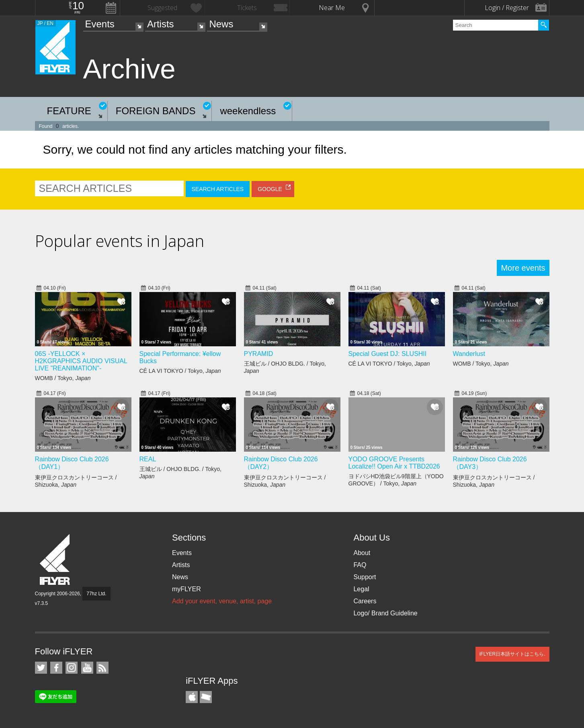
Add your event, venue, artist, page (222, 601)
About (362, 553)
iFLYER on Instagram (72, 668)
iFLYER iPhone (192, 697)
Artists (161, 24)
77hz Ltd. (96, 594)
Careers (365, 601)
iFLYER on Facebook (56, 668)
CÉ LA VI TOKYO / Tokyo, (180, 371)
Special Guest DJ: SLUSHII (388, 354)
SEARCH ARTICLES (218, 189)
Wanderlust (469, 354)
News (221, 24)
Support (365, 577)
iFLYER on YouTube (87, 668)
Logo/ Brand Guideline (385, 613)
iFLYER (55, 560)
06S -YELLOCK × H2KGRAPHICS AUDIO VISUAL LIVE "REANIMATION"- (81, 361)
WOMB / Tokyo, (63, 378)
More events (523, 268)
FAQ (360, 565)
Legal (361, 589)
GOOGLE (270, 189)
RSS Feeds (102, 668)
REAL (148, 459)
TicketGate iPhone (206, 697)
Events (100, 24)
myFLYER (186, 589)
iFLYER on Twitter (41, 668)
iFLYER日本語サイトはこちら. (512, 654)
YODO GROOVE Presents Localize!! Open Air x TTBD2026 (394, 463)
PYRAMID (259, 354)
